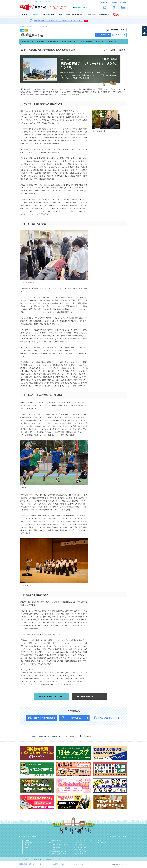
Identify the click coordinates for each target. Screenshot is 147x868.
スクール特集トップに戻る (115, 50)
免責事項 (56, 864)
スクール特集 (53, 849)
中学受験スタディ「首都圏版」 (29, 837)
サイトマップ (64, 864)
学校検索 (36, 26)
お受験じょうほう (38, 2)
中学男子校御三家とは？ (81, 849)
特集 (52, 843)
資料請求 (102, 840)
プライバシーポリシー (45, 864)
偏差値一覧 (28, 847)
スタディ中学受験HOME (27, 26)
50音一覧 (27, 845)
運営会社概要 (23, 864)
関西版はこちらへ (81, 8)
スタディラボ (61, 859)
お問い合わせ (33, 864)
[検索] (99, 736)
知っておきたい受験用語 (81, 847)
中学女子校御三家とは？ (81, 852)
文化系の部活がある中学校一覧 (58, 854)
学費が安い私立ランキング (57, 847)
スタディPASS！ (80, 854)
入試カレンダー (79, 843)
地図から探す (28, 843)
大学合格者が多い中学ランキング (58, 845)
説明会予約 (103, 843)
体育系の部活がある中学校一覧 (58, 852)
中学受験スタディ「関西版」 (120, 837)
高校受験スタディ (50, 2)
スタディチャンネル (56, 840)
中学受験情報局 (79, 845)
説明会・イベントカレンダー (83, 840)
